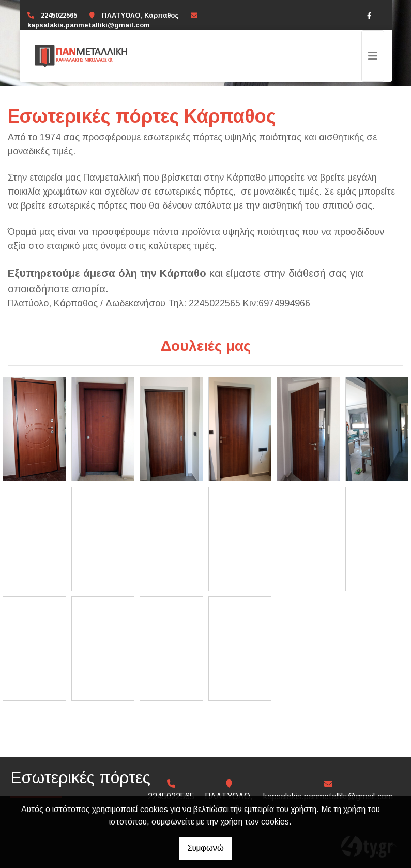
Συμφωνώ (205, 848)
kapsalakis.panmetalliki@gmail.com (89, 25)
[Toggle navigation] (373, 56)
